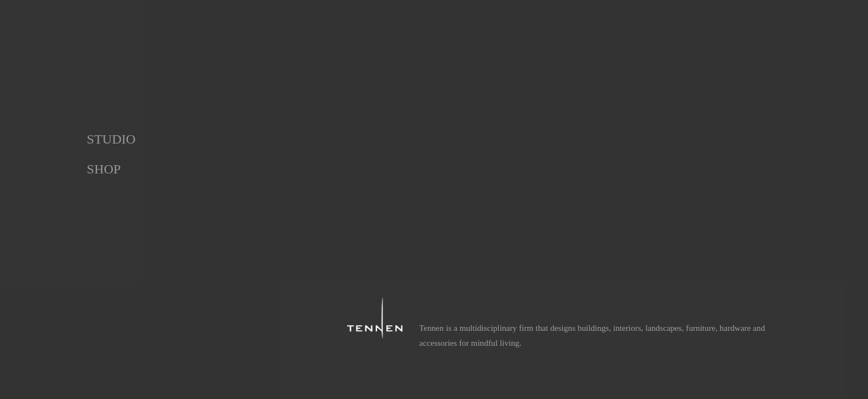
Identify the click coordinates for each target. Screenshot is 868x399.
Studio (111, 139)
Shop (104, 169)
